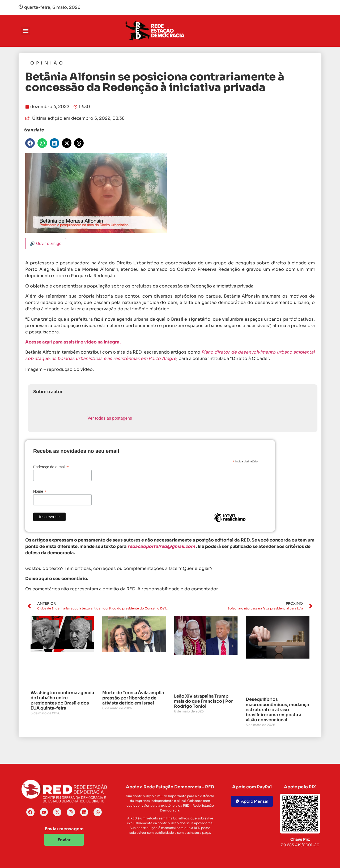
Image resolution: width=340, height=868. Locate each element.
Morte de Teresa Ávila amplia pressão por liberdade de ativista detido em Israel (133, 698)
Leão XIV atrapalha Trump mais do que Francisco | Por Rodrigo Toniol (203, 701)
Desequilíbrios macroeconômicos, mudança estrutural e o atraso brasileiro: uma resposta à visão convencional (277, 710)
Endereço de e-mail (51, 467)
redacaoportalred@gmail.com (161, 546)
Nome (40, 491)
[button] (26, 31)
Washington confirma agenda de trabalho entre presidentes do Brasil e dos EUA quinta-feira (62, 700)
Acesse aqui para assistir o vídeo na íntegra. (73, 342)
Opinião (48, 63)
